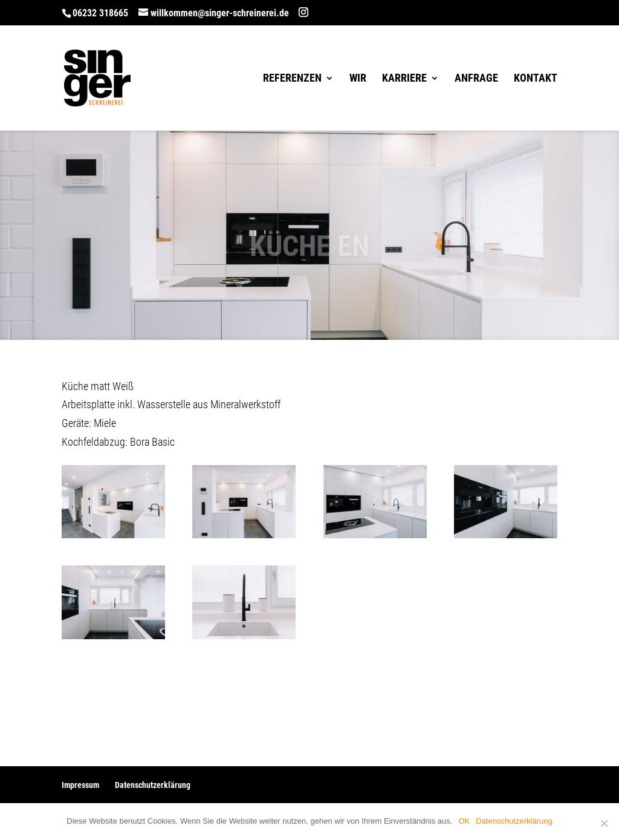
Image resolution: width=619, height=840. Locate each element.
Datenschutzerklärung (153, 785)
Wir (358, 79)
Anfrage (476, 79)
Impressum (80, 785)
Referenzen (292, 79)
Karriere (404, 79)
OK (464, 821)
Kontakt (536, 79)
